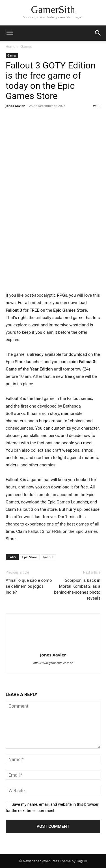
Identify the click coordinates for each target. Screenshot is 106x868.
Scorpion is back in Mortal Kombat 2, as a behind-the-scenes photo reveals (77, 589)
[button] (10, 33)
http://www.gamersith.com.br (53, 663)
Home (10, 47)
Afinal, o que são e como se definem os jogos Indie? (29, 586)
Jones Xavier (15, 106)
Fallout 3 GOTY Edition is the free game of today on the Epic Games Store (51, 81)
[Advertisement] (53, 236)
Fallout (48, 557)
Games (26, 47)
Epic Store (30, 557)
